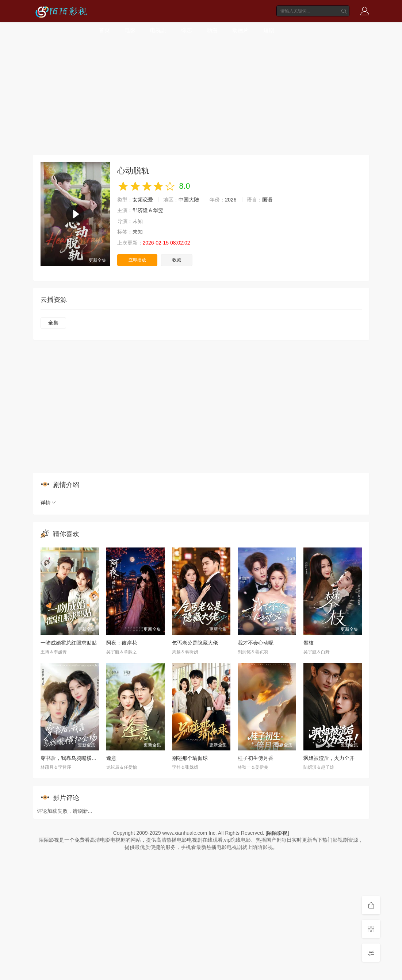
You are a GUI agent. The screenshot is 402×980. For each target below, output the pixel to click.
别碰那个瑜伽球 (190, 758)
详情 (49, 503)
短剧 (269, 30)
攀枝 (309, 643)
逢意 (111, 758)
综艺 (187, 30)
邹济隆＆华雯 (148, 210)
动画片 (240, 30)
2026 (231, 200)
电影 (130, 30)
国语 (267, 200)
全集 (53, 323)
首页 (104, 30)
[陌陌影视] (277, 833)
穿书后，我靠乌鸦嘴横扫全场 (74, 758)
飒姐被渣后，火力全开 (329, 758)
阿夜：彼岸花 (122, 643)
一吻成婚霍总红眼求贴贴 (69, 643)
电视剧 (158, 30)
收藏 (177, 260)
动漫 (212, 30)
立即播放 (137, 260)
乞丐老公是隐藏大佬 (195, 643)
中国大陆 (189, 200)
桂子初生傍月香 (256, 758)
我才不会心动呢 (256, 643)
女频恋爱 (143, 200)
